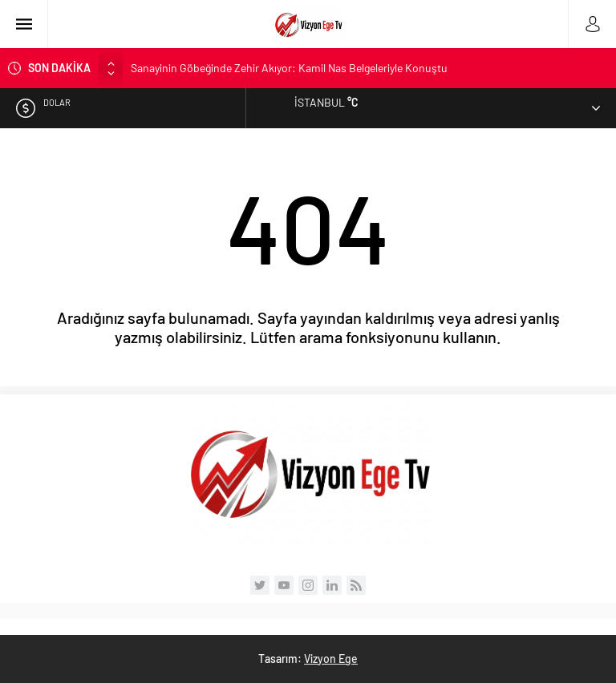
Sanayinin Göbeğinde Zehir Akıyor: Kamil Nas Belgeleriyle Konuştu (289, 68)
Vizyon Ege (331, 659)
